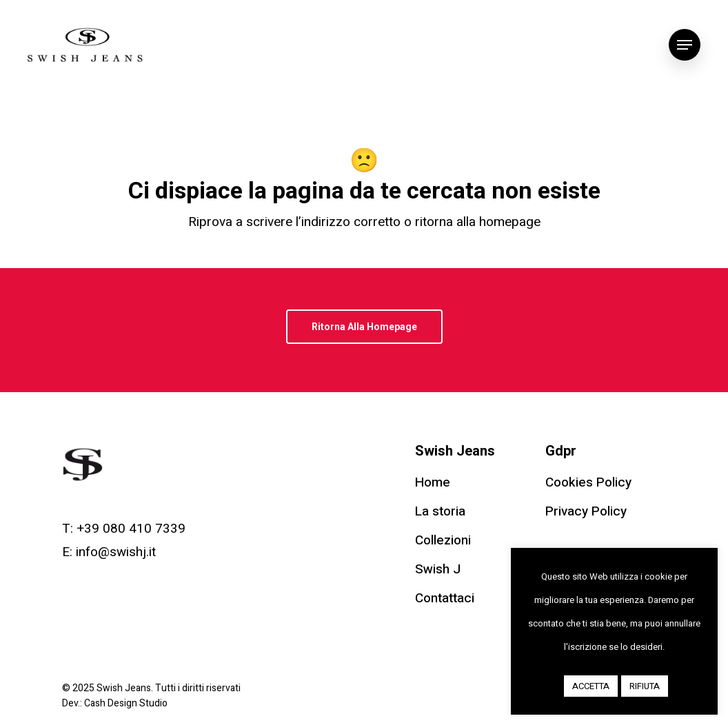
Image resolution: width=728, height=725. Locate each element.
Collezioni (443, 540)
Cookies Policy (588, 482)
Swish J (438, 569)
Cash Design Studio (126, 703)
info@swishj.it (116, 552)
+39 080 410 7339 (131, 529)
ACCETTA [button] (591, 686)
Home (433, 482)
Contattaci (445, 598)
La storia (440, 511)
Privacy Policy (586, 511)
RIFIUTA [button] (645, 686)
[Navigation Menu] (685, 45)
